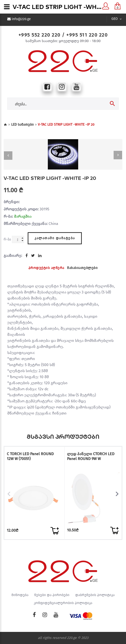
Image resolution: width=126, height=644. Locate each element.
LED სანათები (22, 125)
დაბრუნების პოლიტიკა (95, 595)
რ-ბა (7, 239)
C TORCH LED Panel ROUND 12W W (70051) (30, 456)
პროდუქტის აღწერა (46, 268)
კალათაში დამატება (55, 238)
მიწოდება (20, 595)
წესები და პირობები (52, 595)
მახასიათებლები (82, 268)
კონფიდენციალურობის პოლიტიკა (63, 603)
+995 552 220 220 (39, 35)
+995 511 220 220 (87, 35)
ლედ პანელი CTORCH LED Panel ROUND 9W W (91, 456)
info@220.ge (21, 19)
